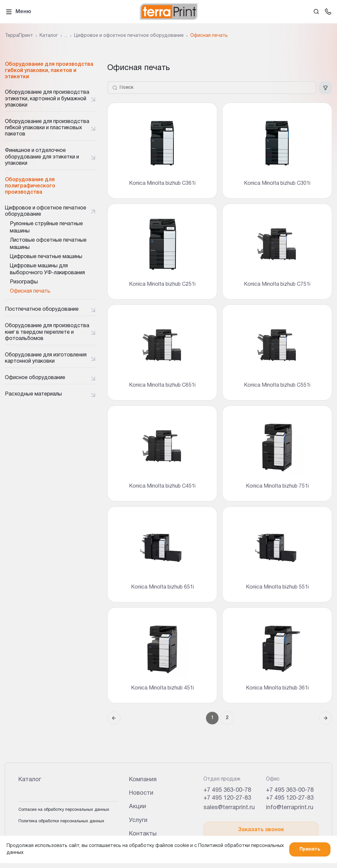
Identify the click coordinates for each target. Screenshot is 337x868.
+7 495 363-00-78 (227, 790)
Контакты (143, 834)
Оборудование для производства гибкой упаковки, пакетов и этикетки (49, 71)
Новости (141, 793)
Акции (138, 807)
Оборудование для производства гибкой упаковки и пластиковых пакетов (47, 128)
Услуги (138, 820)
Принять (310, 849)
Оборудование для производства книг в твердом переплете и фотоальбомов (47, 332)
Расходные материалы (33, 394)
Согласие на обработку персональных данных (64, 810)
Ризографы (24, 282)
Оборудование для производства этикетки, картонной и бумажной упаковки (47, 99)
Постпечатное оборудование (42, 309)
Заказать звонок (261, 830)
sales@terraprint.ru (229, 808)
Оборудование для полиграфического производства (30, 186)
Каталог (30, 780)
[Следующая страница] (325, 718)
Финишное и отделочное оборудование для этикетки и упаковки (42, 157)
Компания (143, 780)
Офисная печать (30, 291)
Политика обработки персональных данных (61, 821)
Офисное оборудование (35, 378)
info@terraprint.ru (290, 808)
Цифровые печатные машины (46, 257)
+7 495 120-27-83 (227, 798)
